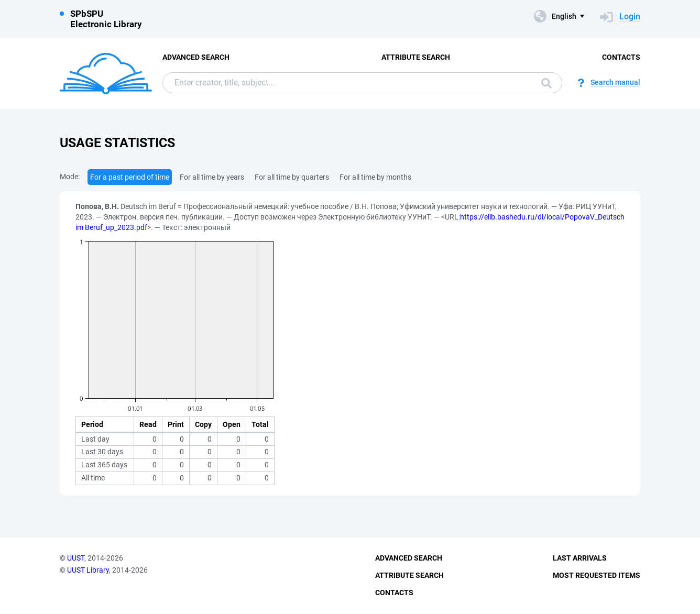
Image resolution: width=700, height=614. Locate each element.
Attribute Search (416, 57)
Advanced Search (196, 57)
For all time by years (212, 177)
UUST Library (88, 570)
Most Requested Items (597, 575)
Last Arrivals (580, 558)
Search (546, 83)
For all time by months (375, 177)
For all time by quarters (292, 177)
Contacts (621, 57)
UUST (76, 558)
